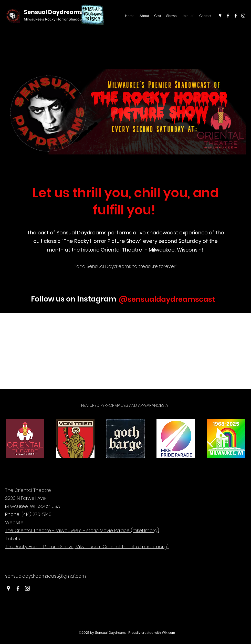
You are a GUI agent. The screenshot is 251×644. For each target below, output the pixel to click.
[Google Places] (220, 16)
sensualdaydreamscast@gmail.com (45, 576)
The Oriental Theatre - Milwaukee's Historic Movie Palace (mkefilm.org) (82, 530)
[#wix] (219, 299)
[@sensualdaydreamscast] (167, 299)
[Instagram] (243, 16)
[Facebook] (228, 16)
